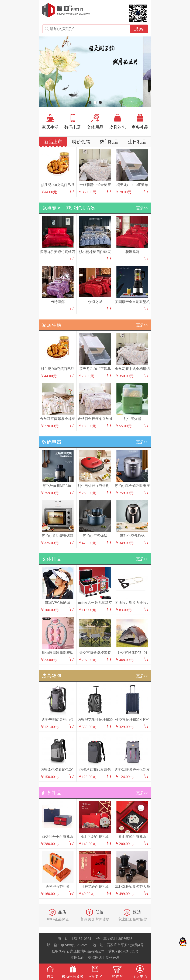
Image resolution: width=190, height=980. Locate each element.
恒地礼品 (66, 10)
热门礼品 (109, 142)
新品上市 (53, 142)
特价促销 (81, 142)
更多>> (142, 208)
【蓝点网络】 (95, 958)
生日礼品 (137, 142)
